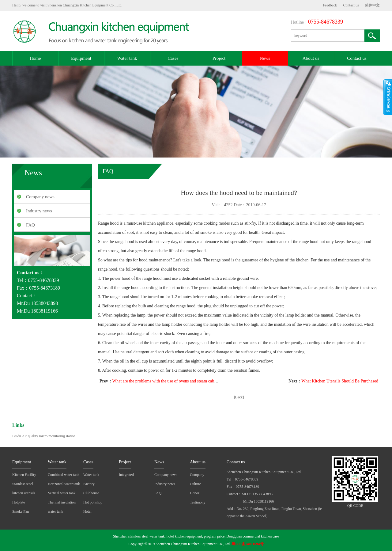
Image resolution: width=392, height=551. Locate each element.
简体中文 (372, 5)
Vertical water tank (62, 493)
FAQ (30, 225)
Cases (173, 58)
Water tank (127, 58)
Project (219, 58)
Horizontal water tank (64, 484)
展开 (388, 97)
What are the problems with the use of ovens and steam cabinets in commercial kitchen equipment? (198, 381)
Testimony (198, 502)
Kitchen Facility (24, 475)
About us (311, 58)
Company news (40, 197)
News (265, 58)
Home (35, 58)
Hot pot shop (93, 502)
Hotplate (19, 502)
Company (197, 475)
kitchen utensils (24, 493)
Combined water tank (64, 475)
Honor (195, 493)
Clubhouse (91, 493)
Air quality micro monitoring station (49, 436)
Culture (195, 484)
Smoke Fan (21, 511)
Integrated (126, 475)
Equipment (81, 58)
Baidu (17, 436)
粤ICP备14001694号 (248, 544)
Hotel (87, 511)
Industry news (39, 211)
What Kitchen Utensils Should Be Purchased (340, 381)
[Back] (239, 397)
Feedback (330, 5)
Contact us (351, 5)
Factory (89, 484)
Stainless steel (23, 484)
